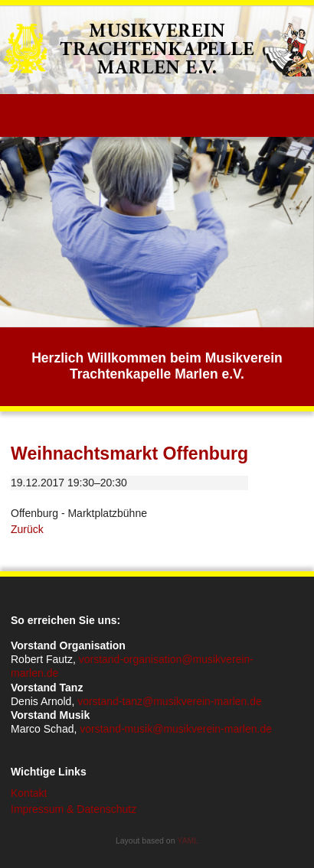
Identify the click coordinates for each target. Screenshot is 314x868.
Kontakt (29, 793)
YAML (188, 840)
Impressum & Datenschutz (74, 809)
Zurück (27, 529)
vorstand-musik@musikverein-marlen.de (176, 729)
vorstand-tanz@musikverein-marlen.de (170, 701)
